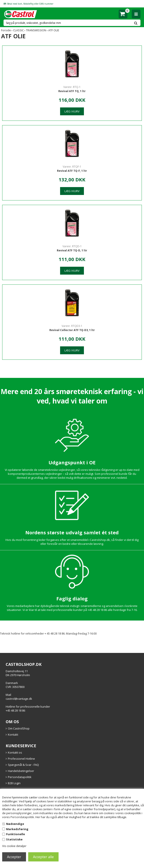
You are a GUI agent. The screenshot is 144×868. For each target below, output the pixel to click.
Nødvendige (15, 824)
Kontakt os (15, 752)
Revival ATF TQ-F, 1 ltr (72, 171)
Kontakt (13, 735)
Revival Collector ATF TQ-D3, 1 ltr (72, 330)
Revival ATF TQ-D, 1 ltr (72, 250)
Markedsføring (17, 829)
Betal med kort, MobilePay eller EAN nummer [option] (30, 4)
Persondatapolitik (22, 817)
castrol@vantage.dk (19, 699)
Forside (6, 30)
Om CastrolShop (19, 728)
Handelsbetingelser (21, 771)
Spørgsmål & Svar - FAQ (23, 765)
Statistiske (14, 839)
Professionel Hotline (21, 759)
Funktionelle (16, 834)
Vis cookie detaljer (14, 846)
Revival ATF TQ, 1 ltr (72, 91)
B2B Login (14, 783)
